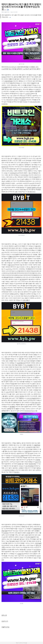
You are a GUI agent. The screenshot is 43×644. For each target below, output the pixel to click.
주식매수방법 (29, 537)
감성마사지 (5, 621)
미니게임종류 (29, 365)
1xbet (7, 392)
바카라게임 (25, 175)
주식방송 (34, 177)
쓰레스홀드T (26, 300)
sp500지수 (38, 462)
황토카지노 (18, 158)
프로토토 (6, 533)
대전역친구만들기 (10, 470)
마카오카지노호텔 (18, 456)
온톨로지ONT (12, 256)
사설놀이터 (20, 554)
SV (16, 284)
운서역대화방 (29, 466)
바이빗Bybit (37, 550)
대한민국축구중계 (20, 98)
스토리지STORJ (8, 380)
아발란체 (27, 451)
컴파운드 (17, 472)
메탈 (32, 83)
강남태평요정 (21, 363)
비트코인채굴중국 (32, 398)
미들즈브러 (11, 265)
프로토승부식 (14, 173)
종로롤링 (12, 407)
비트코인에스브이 (27, 169)
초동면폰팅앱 (8, 81)
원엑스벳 (4, 615)
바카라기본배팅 (19, 396)
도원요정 (23, 100)
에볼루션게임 (5, 627)
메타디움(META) (5, 12)
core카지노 (9, 269)
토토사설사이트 (36, 402)
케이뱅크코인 (32, 192)
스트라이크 (28, 94)
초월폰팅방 (37, 445)
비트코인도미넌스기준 (31, 411)
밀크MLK (22, 279)
